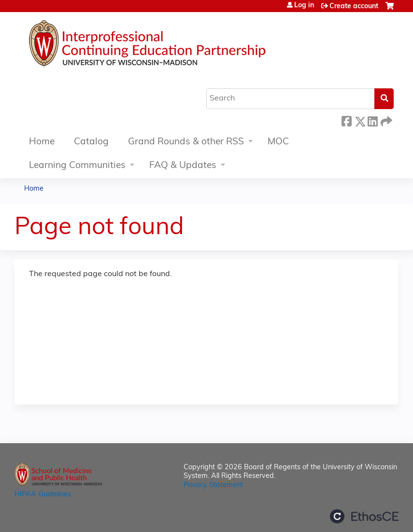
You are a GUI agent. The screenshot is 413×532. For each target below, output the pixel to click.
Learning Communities (77, 166)
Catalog (91, 142)
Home (42, 142)
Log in (304, 6)
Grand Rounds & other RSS (186, 142)
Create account (354, 7)
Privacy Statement (213, 485)
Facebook (346, 120)
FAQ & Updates (183, 166)
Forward (385, 120)
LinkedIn (372, 120)
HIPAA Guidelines (43, 495)
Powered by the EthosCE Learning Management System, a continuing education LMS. (364, 516)
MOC (278, 142)
